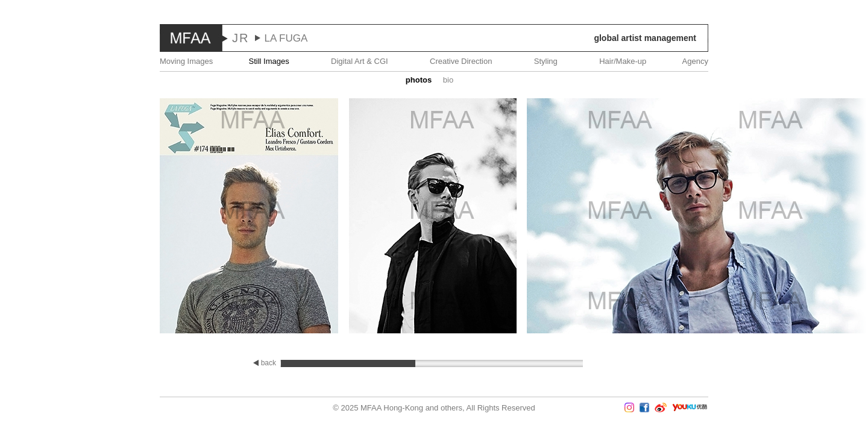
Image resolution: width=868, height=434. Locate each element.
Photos (419, 80)
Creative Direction (461, 61)
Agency (695, 61)
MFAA (191, 38)
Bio (448, 80)
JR (241, 38)
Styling (546, 61)
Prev (36, 217)
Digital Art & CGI (360, 61)
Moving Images (186, 61)
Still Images (269, 61)
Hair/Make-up (623, 61)
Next (832, 217)
